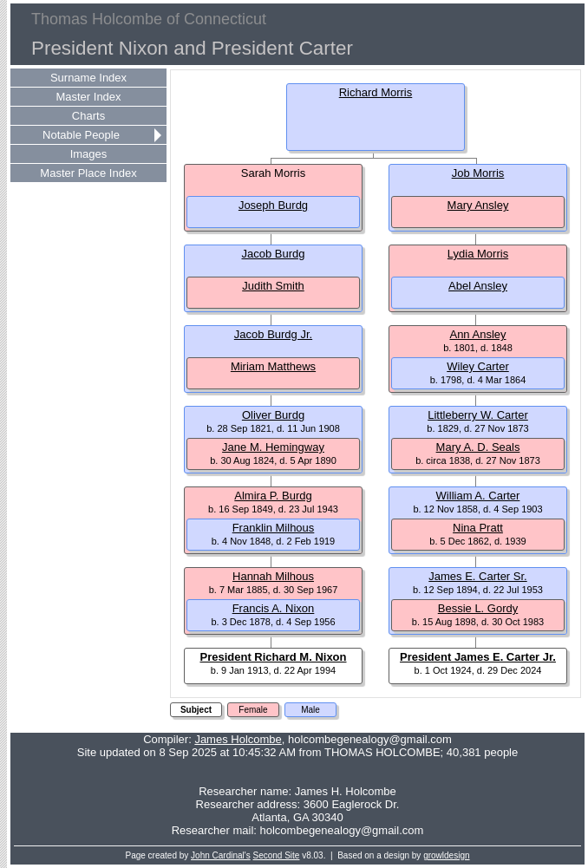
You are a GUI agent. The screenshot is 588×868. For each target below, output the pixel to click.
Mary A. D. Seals (478, 447)
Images (89, 154)
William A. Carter (478, 496)
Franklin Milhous (274, 528)
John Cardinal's (221, 855)
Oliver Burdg (273, 415)
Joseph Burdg (273, 205)
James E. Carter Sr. (477, 576)
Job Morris (478, 173)
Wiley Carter (478, 366)
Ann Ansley (477, 334)
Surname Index (88, 78)
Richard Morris (376, 92)
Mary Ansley (478, 205)
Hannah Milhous (273, 576)
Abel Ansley (478, 286)
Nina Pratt (478, 528)
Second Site (277, 855)
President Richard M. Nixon (273, 657)
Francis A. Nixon (274, 608)
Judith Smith (273, 286)
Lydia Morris (478, 254)
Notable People (81, 135)
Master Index (88, 97)
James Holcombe (238, 739)
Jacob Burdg (274, 254)
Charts (88, 116)
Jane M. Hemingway (273, 447)
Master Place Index (88, 173)
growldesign (446, 855)
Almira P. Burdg (273, 496)
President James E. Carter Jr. (478, 657)
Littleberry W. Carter (478, 415)
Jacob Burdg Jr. (273, 334)
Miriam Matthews (273, 366)
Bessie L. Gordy (478, 608)
